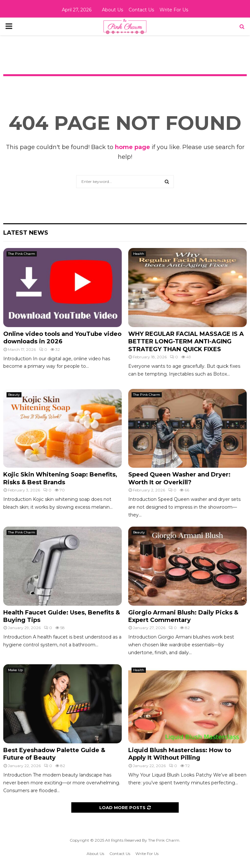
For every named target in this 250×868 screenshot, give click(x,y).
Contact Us (141, 10)
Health (139, 254)
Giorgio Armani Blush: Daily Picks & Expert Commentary (183, 616)
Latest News (26, 233)
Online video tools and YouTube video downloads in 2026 (62, 338)
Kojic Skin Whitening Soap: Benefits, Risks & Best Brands (60, 478)
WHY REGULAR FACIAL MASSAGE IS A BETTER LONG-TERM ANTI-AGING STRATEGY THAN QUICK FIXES (186, 342)
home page (132, 147)
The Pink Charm (22, 254)
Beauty (14, 395)
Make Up (15, 670)
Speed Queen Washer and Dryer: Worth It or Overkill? (179, 478)
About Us (112, 10)
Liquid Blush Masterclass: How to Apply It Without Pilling (180, 754)
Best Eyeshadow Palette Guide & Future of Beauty (54, 754)
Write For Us (174, 10)
